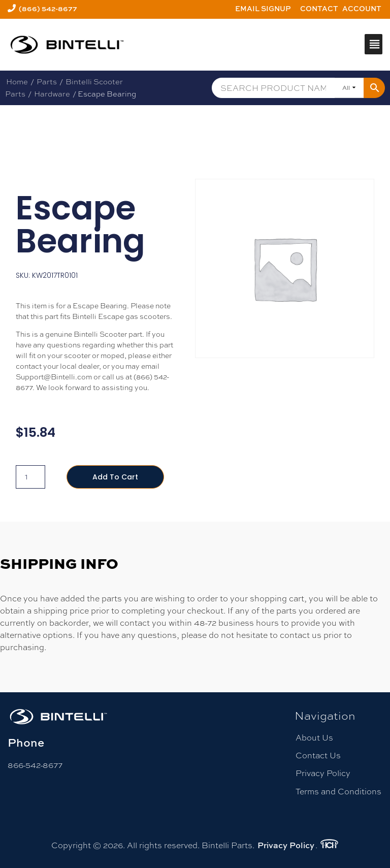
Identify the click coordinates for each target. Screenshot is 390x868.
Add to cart (115, 477)
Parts (47, 82)
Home (17, 82)
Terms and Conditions (338, 792)
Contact (319, 8)
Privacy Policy (323, 773)
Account (362, 8)
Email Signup (263, 8)
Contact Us (318, 756)
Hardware (52, 94)
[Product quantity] (30, 477)
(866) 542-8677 (48, 8)
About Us (314, 738)
